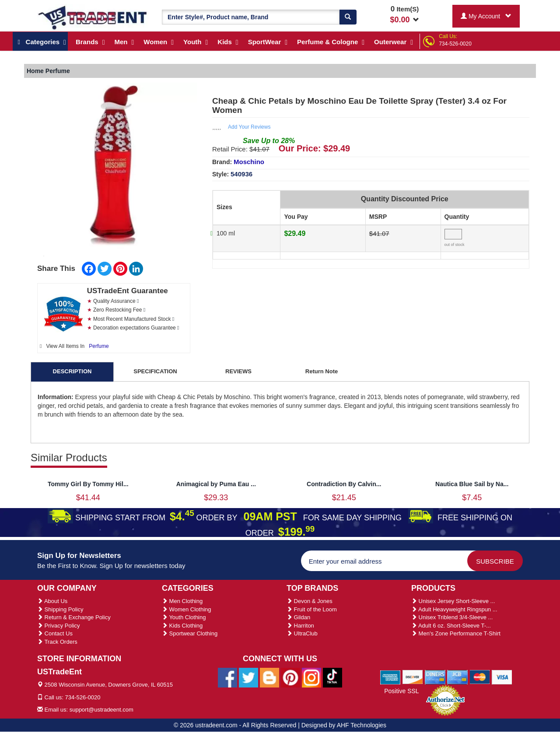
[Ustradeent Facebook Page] (227, 677)
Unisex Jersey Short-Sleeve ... (453, 601)
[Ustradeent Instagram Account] (311, 677)
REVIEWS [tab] (238, 371)
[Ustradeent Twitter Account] (248, 677)
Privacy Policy (59, 626)
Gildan (298, 617)
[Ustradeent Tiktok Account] (332, 677)
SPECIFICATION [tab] (155, 371)
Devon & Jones (310, 601)
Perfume (99, 346)
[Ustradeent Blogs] (269, 677)
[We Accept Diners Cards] (435, 677)
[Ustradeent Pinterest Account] (290, 677)
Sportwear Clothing (190, 633)
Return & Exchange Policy (74, 617)
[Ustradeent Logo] (93, 17)
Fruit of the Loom (312, 609)
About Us (52, 601)
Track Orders (57, 642)
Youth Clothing (184, 617)
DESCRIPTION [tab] (72, 371)
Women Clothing (186, 609)
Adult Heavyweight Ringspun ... (454, 609)
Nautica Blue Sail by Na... (472, 484)
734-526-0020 (455, 44)
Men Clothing (182, 601)
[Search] (348, 17)
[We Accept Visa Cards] (502, 677)
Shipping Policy (60, 609)
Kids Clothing (182, 626)
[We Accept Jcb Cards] (457, 677)
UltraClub (302, 633)
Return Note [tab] (322, 371)
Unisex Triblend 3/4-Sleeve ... (452, 617)
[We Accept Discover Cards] (413, 677)
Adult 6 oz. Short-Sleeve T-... (451, 626)
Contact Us (55, 633)
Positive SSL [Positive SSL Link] (401, 691)
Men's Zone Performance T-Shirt (456, 633)
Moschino (249, 162)
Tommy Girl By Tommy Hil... (88, 484)
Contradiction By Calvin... (344, 484)
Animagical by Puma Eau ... (216, 484)
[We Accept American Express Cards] (390, 677)
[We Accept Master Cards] (480, 677)
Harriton (300, 626)
